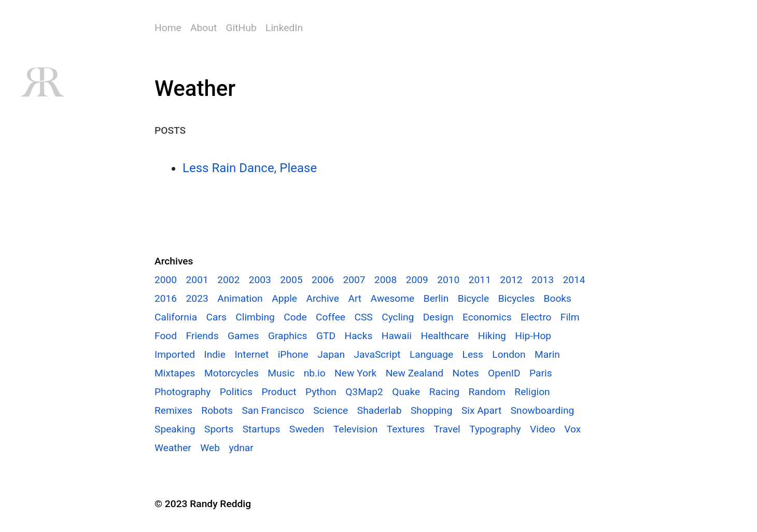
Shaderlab (380, 410)
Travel (447, 429)
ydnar (241, 448)
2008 (385, 280)
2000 (166, 280)
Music (281, 373)
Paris (541, 373)
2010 (448, 280)
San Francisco (273, 410)
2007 (354, 280)
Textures (406, 429)
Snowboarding (543, 410)
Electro (536, 317)
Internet (251, 354)
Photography (183, 392)
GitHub (241, 28)
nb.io (315, 373)
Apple (284, 298)
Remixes (173, 410)
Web (210, 448)
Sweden (307, 429)
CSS (363, 317)
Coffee (331, 317)
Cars (216, 317)
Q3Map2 (364, 392)
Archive (322, 298)
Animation (240, 298)
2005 (291, 280)
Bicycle (474, 298)
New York (355, 373)
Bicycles (516, 298)
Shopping (432, 410)
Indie (214, 354)
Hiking (492, 336)
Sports (219, 429)
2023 (197, 298)
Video (543, 429)
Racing (444, 392)
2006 (323, 280)
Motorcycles (232, 373)
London (509, 354)
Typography (495, 429)
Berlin (436, 298)
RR (42, 82)
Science (331, 410)
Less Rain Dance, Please (250, 168)
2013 (543, 280)
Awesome (393, 298)
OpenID (504, 373)
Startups (262, 429)
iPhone (293, 354)
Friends (202, 336)
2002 (228, 280)
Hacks (358, 336)
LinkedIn (284, 28)
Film (570, 317)
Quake (406, 392)
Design (438, 317)
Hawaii (397, 336)
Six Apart (481, 410)
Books (557, 298)
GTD (326, 336)
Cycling (398, 317)
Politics (236, 392)
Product (279, 392)
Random (487, 392)
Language (431, 354)
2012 (511, 280)
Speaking (175, 429)
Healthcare (445, 336)
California (176, 317)
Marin (547, 354)
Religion (532, 392)
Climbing (255, 317)
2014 (574, 280)
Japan (331, 354)
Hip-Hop (533, 336)
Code (295, 317)
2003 (260, 280)
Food (166, 336)
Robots (217, 410)
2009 (417, 280)
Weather (173, 448)
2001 (197, 280)
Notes (466, 373)
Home (168, 28)
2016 (166, 298)
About (204, 28)
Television (355, 429)
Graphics (288, 336)
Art (355, 298)
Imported (175, 354)
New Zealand (415, 373)
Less (473, 354)
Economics (487, 317)
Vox (572, 429)
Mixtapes (175, 373)
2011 (480, 280)
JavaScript (377, 354)
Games (243, 336)
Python (321, 392)
